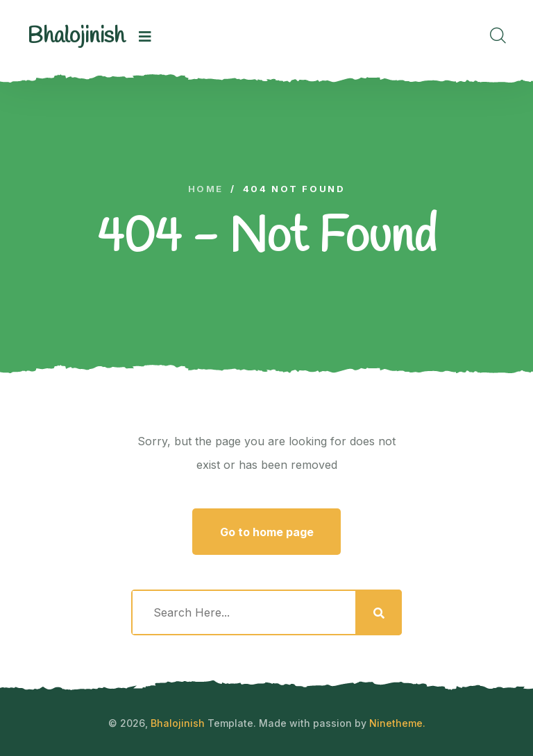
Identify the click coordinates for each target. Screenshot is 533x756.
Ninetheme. (397, 723)
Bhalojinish (178, 723)
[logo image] (76, 37)
